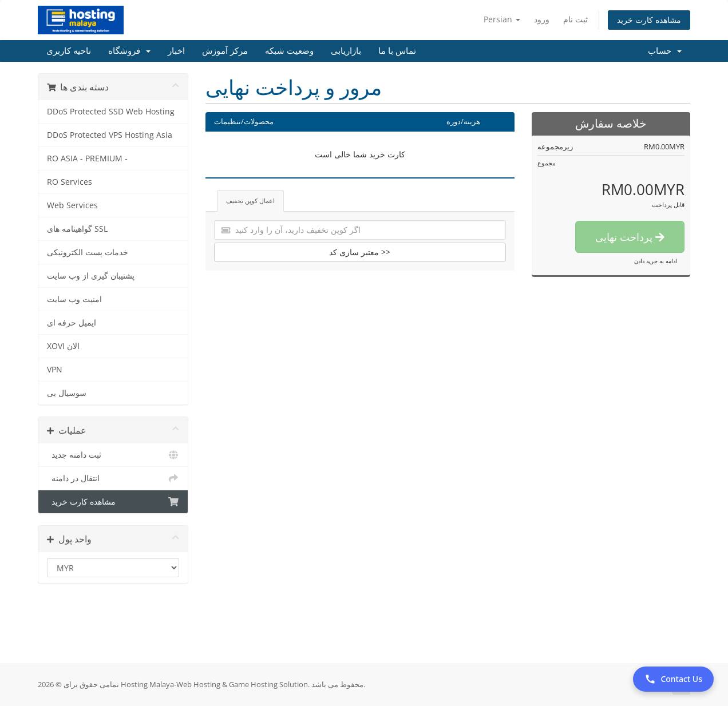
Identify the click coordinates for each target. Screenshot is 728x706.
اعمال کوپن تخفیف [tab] (250, 201)
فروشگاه (129, 51)
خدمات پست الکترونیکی (88, 252)
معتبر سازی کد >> (360, 252)
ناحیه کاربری (69, 51)
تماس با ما (397, 51)
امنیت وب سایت (74, 299)
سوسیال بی (67, 393)
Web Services (72, 205)
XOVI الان (63, 346)
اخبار (176, 51)
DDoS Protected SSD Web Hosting (111, 112)
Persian (502, 19)
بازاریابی (346, 51)
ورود (542, 19)
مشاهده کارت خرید (649, 20)
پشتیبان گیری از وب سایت (91, 276)
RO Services (70, 182)
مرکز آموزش (225, 51)
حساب (665, 51)
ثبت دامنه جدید (113, 455)
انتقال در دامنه (113, 478)
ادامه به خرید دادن (656, 261)
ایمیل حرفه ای (72, 323)
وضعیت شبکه (289, 51)
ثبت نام (575, 19)
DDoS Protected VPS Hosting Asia (110, 135)
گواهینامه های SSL (77, 229)
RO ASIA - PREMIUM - (87, 158)
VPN (55, 370)
